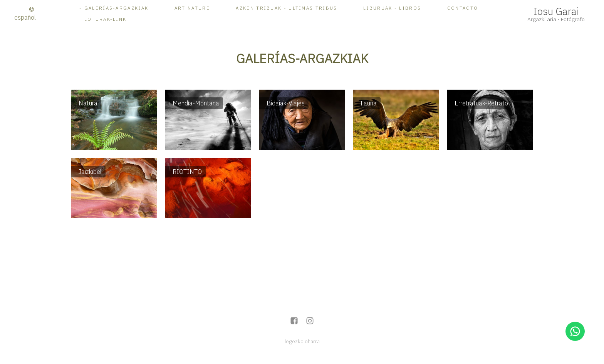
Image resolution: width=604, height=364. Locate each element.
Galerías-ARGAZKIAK (116, 8)
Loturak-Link (106, 19)
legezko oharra (302, 341)
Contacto (463, 8)
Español (25, 17)
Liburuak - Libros (392, 8)
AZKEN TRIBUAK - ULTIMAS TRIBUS (286, 8)
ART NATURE (192, 8)
